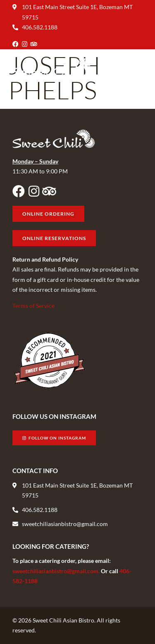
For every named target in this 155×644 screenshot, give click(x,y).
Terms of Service (33, 306)
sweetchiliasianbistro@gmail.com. (57, 571)
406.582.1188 (40, 27)
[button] (136, 68)
